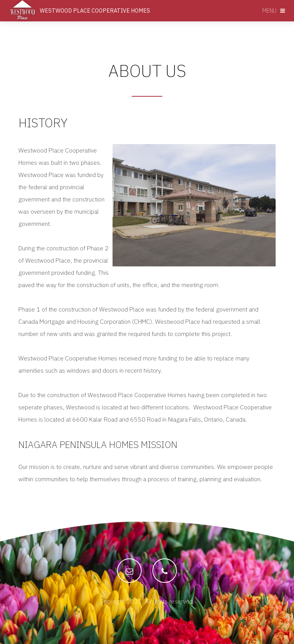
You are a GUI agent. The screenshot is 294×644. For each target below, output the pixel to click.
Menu (269, 11)
